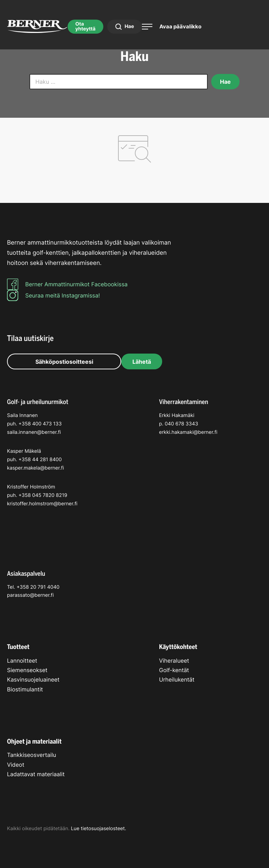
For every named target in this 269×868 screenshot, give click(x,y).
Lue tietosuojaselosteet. (98, 829)
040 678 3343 (181, 424)
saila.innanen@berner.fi (34, 432)
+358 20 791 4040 (38, 587)
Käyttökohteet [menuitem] (178, 647)
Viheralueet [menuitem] (174, 661)
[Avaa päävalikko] (172, 26)
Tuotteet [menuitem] (18, 647)
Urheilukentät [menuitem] (177, 679)
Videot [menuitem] (16, 765)
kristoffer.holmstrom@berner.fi (42, 504)
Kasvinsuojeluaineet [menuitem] (33, 679)
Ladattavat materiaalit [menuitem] (36, 774)
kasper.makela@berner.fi (36, 468)
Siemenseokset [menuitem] (27, 670)
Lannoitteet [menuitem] (22, 661)
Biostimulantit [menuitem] (25, 689)
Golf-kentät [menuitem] (174, 670)
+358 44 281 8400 (40, 460)
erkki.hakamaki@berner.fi (188, 432)
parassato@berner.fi (30, 595)
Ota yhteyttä (85, 26)
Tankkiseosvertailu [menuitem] (32, 755)
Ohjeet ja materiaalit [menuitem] (34, 741)
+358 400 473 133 (40, 424)
